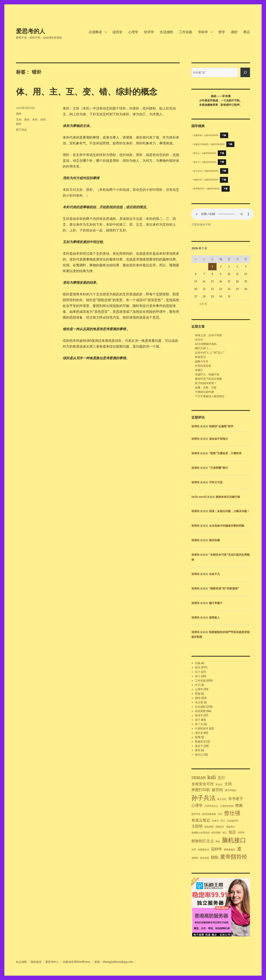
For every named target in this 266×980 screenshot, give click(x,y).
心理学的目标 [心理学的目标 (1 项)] (227, 806)
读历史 (117, 32)
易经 (234, 32)
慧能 (198, 694)
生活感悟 (166, 32)
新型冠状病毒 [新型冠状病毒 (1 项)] (209, 814)
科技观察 (200, 711)
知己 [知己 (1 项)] (225, 833)
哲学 (222, 32)
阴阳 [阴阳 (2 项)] (215, 857)
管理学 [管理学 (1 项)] (241, 833)
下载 (224, 135)
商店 (247, 32)
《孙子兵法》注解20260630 (205, 171)
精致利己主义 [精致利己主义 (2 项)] (203, 841)
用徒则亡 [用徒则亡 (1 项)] (231, 827)
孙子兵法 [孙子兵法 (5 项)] (203, 798)
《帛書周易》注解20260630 (205, 135)
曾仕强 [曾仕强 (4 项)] (232, 813)
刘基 (198, 663)
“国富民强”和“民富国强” (224, 589)
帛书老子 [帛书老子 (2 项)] (236, 799)
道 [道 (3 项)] (239, 849)
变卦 (27, 119)
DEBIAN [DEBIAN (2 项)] (199, 778)
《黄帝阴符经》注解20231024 (206, 189)
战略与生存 (202, 361)
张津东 (195, 426)
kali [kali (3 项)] (212, 777)
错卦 (19, 124)
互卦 (19, 119)
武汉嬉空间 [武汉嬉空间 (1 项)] (232, 821)
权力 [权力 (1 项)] (223, 821)
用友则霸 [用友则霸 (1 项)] (209, 827)
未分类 (199, 702)
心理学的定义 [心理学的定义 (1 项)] (211, 806)
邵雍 (198, 737)
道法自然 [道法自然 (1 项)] (204, 858)
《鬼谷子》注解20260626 (204, 162)
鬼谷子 (199, 746)
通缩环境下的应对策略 (208, 379)
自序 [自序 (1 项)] (194, 850)
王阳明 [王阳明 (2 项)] (197, 826)
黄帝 (198, 750)
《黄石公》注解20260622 (204, 153)
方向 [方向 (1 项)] (220, 814)
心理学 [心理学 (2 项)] (197, 806)
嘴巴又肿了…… (204, 348)
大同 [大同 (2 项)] (228, 784)
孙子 (198, 676)
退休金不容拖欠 (219, 439)
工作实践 (186, 32)
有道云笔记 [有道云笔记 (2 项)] (201, 820)
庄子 (198, 685)
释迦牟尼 (200, 742)
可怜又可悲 (216, 482)
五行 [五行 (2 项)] (221, 778)
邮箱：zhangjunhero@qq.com (114, 962)
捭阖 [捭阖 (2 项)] (239, 806)
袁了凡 (199, 724)
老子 (198, 720)
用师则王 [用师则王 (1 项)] (220, 827)
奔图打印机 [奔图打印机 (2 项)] (201, 790)
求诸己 (199, 370)
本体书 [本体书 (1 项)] (215, 821)
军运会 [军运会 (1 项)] (219, 785)
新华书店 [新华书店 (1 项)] (196, 814)
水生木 (199, 340)
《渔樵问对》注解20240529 (205, 180)
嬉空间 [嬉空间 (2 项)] (217, 790)
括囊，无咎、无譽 (206, 388)
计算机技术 (202, 729)
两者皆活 (200, 357)
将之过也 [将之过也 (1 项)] (222, 799)
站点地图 (21, 962)
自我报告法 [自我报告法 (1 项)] (203, 850)
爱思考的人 (31, 31)
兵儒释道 (95, 32)
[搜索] (245, 72)
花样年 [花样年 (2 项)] (217, 849)
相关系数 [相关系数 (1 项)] (216, 833)
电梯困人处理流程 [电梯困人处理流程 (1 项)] (201, 833)
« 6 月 (203, 304)
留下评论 (21, 130)
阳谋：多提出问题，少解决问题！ (229, 511)
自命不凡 (214, 574)
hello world (199, 497)
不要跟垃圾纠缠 (204, 392)
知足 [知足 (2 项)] (232, 832)
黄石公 (199, 755)
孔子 (198, 672)
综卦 (43, 119)
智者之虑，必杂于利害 (208, 335)
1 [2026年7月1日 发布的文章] (212, 267)
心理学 (133, 32)
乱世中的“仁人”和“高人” (210, 353)
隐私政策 (36, 962)
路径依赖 (214, 540)
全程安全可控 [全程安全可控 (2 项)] (203, 784)
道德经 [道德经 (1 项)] (195, 858)
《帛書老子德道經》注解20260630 (208, 144)
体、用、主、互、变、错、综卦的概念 (87, 92)
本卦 (35, 119)
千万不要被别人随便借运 (210, 396)
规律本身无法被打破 (228, 497)
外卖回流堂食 (203, 366)
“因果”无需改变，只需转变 (225, 453)
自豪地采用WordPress (77, 962)
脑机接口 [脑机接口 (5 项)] (234, 840)
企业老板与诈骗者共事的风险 (227, 526)
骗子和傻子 (216, 603)
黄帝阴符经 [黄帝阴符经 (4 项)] (234, 857)
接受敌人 (214, 618)
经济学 (149, 32)
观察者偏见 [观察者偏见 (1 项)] (230, 850)
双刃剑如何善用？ (206, 383)
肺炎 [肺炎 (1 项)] (218, 842)
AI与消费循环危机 (206, 344)
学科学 (203, 32)
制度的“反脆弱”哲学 (221, 426)
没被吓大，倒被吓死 (207, 374)
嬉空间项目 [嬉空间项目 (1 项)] (231, 790)
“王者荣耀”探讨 (219, 468)
